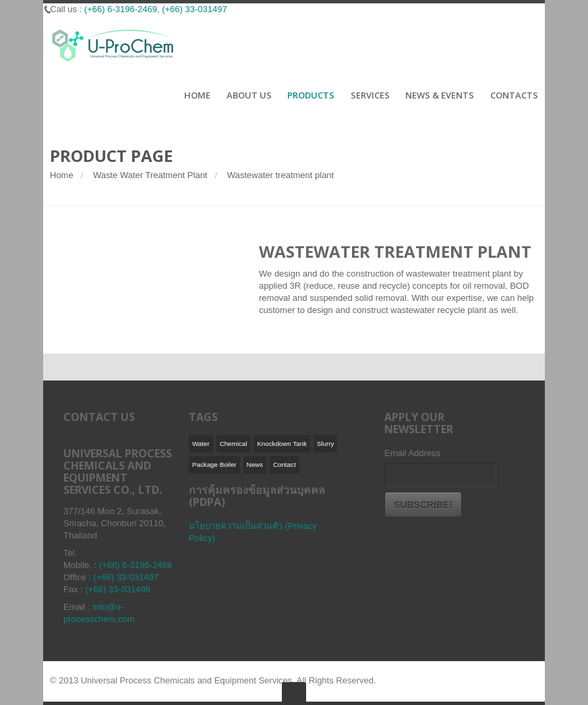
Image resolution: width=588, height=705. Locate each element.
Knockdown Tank (282, 444)
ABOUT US (249, 96)
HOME (197, 96)
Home (62, 175)
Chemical (234, 444)
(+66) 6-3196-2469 (136, 565)
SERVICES (370, 96)
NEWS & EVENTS (440, 96)
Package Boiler (214, 464)
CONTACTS (514, 96)
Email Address (412, 453)
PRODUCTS (311, 96)
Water (201, 444)
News (255, 464)
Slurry (325, 444)
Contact (285, 464)
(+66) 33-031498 (118, 589)
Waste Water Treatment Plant (150, 175)
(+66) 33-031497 (126, 577)
